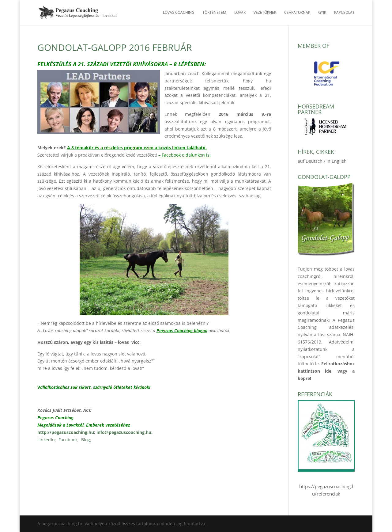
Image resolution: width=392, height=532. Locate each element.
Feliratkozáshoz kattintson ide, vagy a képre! (326, 371)
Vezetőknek (265, 13)
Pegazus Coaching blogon (182, 331)
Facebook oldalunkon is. (186, 155)
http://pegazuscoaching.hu (66, 432)
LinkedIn (46, 440)
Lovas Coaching (179, 13)
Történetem (214, 13)
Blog (86, 440)
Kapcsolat (344, 13)
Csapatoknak (297, 13)
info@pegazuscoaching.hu (124, 432)
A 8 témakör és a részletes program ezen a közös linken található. (137, 148)
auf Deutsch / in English (322, 161)
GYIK (322, 13)
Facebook (68, 440)
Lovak (240, 13)
